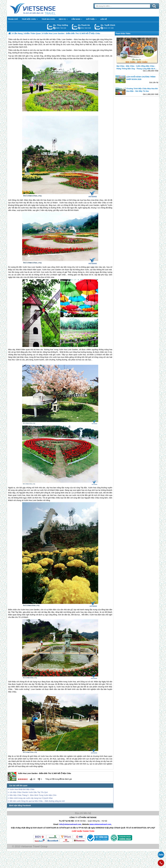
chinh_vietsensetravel (102, 28)
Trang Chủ (39, 8)
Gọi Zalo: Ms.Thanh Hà (75, 27)
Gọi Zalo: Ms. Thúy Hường (50, 27)
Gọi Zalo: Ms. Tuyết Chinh (97, 27)
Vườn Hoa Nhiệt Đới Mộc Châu (22, 789)
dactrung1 (54, 28)
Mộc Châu (57, 50)
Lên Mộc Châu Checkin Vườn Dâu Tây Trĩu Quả (29, 792)
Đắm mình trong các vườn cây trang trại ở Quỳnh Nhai (31, 798)
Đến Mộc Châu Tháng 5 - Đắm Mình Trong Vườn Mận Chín (33, 795)
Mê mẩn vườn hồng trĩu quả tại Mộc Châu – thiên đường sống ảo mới (37, 801)
